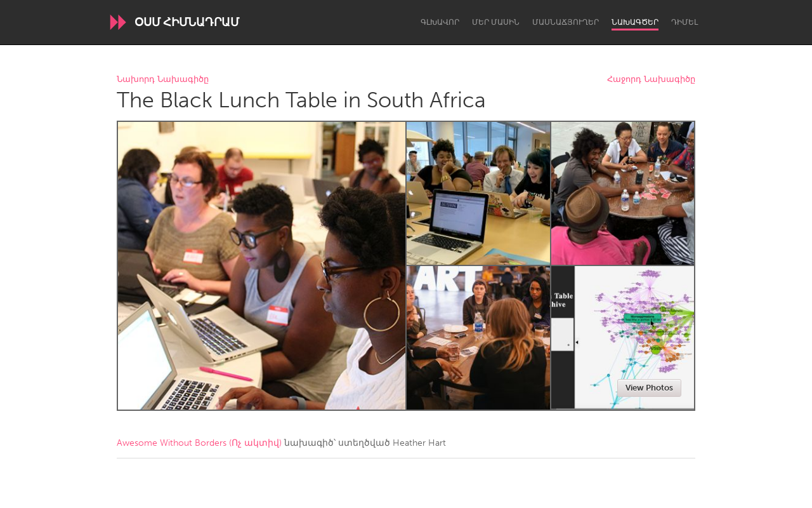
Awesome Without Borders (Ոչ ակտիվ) (199, 443)
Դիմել (684, 22)
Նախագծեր (635, 22)
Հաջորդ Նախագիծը (651, 80)
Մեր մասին (496, 22)
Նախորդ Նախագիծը (163, 80)
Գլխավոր (440, 22)
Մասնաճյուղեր (566, 22)
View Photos (649, 388)
